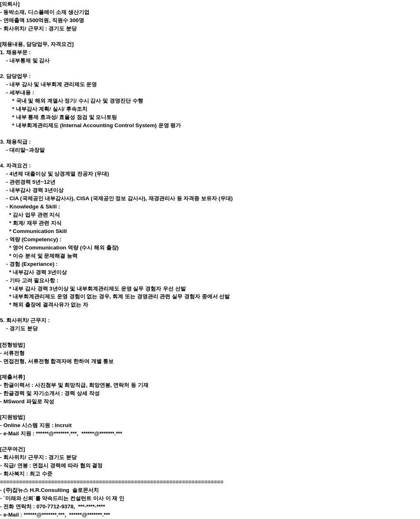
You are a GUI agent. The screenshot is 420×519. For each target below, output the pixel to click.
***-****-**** (91, 506)
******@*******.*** (56, 433)
